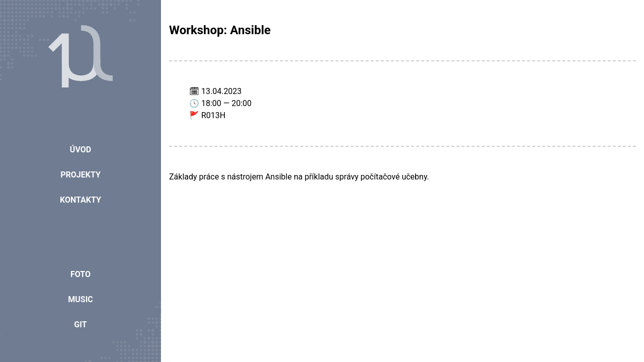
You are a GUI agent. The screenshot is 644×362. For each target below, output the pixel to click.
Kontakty (80, 200)
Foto (80, 274)
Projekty (80, 175)
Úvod (80, 150)
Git (80, 325)
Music (80, 299)
